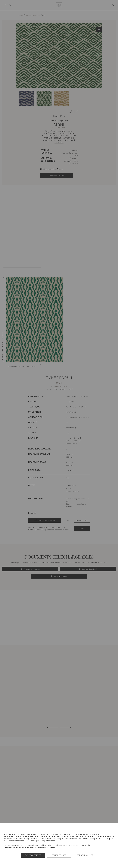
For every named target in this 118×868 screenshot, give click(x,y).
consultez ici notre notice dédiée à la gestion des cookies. (29, 847)
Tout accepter (33, 855)
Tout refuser (59, 855)
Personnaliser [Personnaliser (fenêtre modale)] (85, 855)
